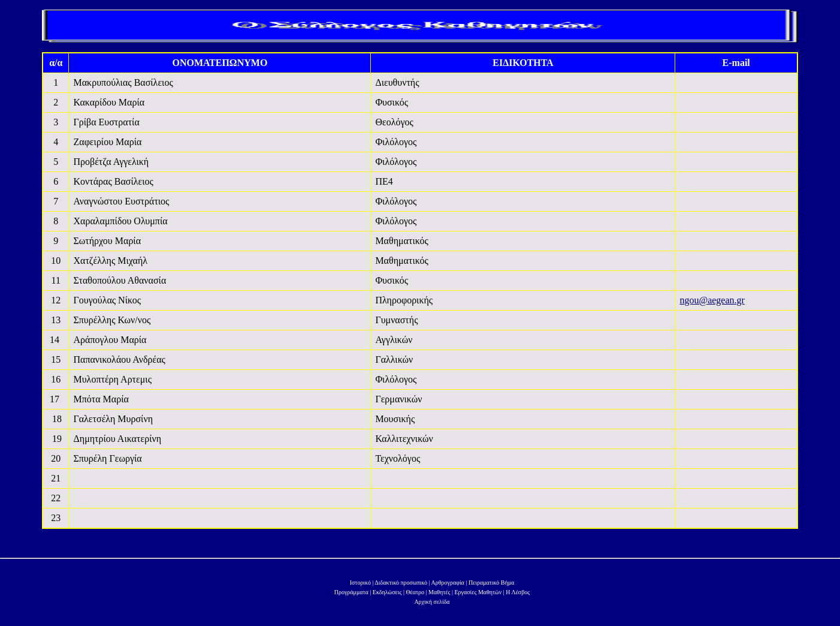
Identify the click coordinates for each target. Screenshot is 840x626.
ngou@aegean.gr (712, 300)
